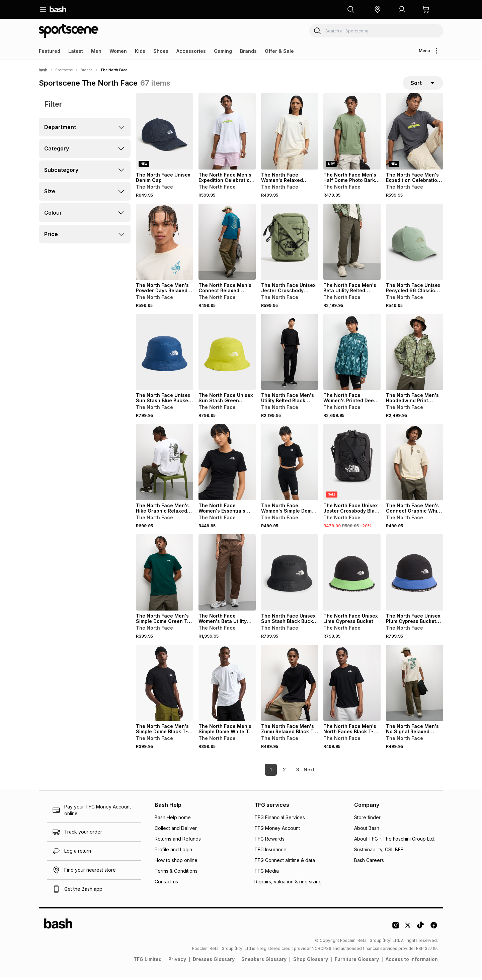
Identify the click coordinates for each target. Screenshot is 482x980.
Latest (76, 51)
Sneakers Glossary (264, 962)
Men (96, 51)
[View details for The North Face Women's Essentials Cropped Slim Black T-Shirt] (227, 465)
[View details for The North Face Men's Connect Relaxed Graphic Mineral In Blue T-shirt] (227, 245)
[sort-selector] (423, 85)
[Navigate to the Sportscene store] (69, 31)
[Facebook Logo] (434, 931)
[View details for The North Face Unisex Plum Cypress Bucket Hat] (415, 576)
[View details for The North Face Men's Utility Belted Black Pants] (290, 355)
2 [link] (273, 773)
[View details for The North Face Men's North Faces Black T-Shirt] (352, 686)
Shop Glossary (311, 962)
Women (118, 51)
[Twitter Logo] (408, 931)
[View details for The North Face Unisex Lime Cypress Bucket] (352, 576)
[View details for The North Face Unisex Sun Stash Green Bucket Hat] (227, 355)
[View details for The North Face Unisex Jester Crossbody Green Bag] (290, 245)
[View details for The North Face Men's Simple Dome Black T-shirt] (165, 686)
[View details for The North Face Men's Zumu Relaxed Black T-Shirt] (290, 686)
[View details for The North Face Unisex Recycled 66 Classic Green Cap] (415, 245)
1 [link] (259, 773)
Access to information (412, 962)
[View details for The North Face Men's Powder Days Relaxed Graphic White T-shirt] (165, 245)
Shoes (161, 51)
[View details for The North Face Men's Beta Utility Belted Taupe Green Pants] (352, 245)
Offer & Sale (279, 51)
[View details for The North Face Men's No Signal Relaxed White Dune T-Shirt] (415, 686)
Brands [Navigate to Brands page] (87, 70)
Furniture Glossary (357, 962)
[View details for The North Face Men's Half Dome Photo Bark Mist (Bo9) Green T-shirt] (352, 135)
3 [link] (286, 773)
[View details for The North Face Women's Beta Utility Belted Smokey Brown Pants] (227, 576)
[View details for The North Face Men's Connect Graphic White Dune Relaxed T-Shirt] (415, 465)
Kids (140, 51)
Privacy (177, 962)
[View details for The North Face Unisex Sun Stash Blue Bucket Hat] (165, 355)
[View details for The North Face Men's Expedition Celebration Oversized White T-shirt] (227, 135)
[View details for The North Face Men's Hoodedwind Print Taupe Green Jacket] (415, 355)
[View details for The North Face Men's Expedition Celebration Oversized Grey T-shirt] (415, 135)
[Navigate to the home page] (58, 9)
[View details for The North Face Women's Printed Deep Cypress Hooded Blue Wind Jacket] (352, 355)
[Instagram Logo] (396, 931)
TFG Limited (148, 962)
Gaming (223, 51)
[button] (378, 9)
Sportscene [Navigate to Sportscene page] (64, 70)
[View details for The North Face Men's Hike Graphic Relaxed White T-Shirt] (165, 465)
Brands (248, 51)
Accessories (191, 51)
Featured (50, 51)
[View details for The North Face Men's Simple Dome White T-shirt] (227, 686)
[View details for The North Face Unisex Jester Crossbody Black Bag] (352, 465)
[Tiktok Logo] (420, 931)
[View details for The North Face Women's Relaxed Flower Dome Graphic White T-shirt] (290, 135)
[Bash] (43, 70)
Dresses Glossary (214, 962)
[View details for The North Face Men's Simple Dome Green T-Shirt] (165, 576)
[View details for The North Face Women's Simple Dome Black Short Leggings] (290, 465)
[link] (310, 773)
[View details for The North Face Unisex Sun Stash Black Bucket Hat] (290, 576)
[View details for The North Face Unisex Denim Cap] (165, 135)
